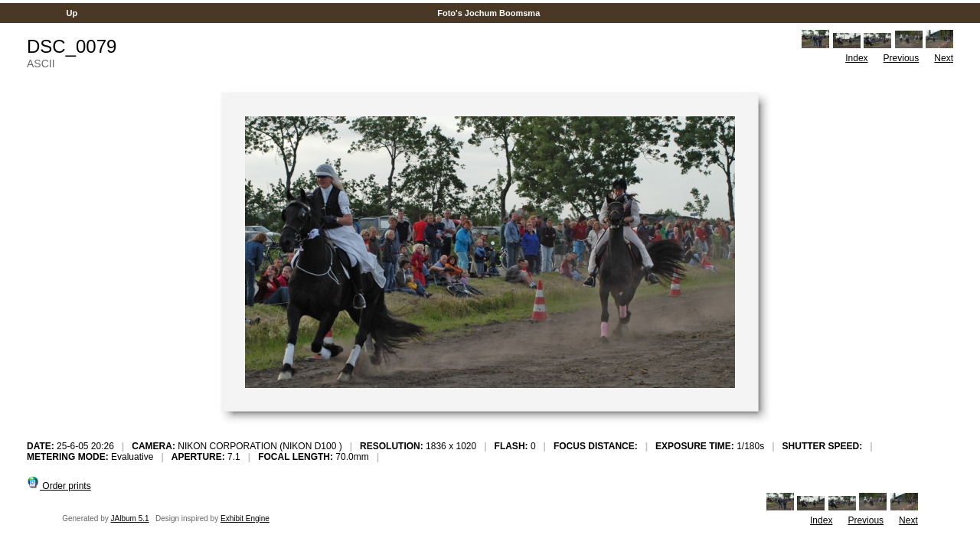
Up (72, 13)
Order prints (59, 486)
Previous (902, 58)
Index (856, 58)
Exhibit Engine (245, 518)
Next (944, 58)
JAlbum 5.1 (130, 518)
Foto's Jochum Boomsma (488, 13)
